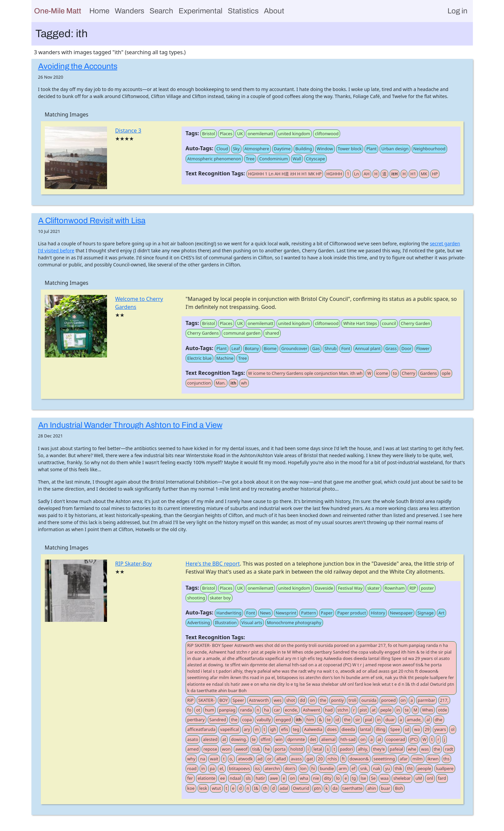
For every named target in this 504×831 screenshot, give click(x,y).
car (277, 710)
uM (419, 778)
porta (280, 749)
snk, (364, 768)
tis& (256, 749)
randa (246, 710)
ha (266, 710)
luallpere (445, 768)
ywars (440, 729)
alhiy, (363, 749)
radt (449, 749)
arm (342, 768)
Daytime (282, 149)
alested (210, 739)
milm (418, 759)
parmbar (427, 700)
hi (313, 768)
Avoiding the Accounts (78, 66)
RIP (413, 588)
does (332, 729)
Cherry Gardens (203, 333)
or (269, 759)
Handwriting (229, 613)
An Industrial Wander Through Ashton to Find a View (130, 425)
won (226, 749)
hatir (260, 778)
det (313, 739)
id (337, 720)
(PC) (414, 739)
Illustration (226, 622)
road (192, 768)
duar (390, 720)
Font (346, 348)
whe (412, 749)
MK (424, 174)
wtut (216, 788)
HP (435, 174)
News (265, 613)
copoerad (396, 739)
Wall (297, 159)
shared (272, 333)
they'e (379, 749)
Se (373, 778)
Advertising (199, 622)
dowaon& (359, 759)
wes (277, 700)
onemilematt (260, 134)
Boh (399, 788)
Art (441, 613)
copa (247, 720)
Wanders (129, 11)
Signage (425, 613)
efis (284, 729)
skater (373, 588)
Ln (357, 174)
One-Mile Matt (58, 11)
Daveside (324, 588)
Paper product (351, 613)
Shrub (330, 348)
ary (247, 729)
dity (327, 778)
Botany (252, 348)
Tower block (350, 149)
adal (284, 788)
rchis (332, 759)
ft (343, 759)
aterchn (272, 768)
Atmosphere (257, 149)
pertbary (196, 720)
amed (193, 749)
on (312, 700)
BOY (224, 700)
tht (410, 768)
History (378, 613)
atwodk (245, 759)
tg (354, 778)
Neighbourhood (429, 149)
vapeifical (229, 729)
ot (198, 710)
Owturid (301, 788)
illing (380, 729)
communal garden (242, 333)
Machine (225, 358)
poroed (388, 700)
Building (304, 149)
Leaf (236, 348)
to (395, 373)
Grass (391, 348)
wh (244, 383)
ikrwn (433, 759)
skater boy (220, 598)
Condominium (274, 159)
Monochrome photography (294, 622)
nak (377, 768)
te (407, 710)
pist (363, 710)
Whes (428, 710)
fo (189, 710)
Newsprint (286, 613)
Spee (395, 729)
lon (304, 768)
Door (406, 348)
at (374, 710)
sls (248, 778)
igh (273, 729)
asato (193, 739)
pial (369, 720)
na (203, 759)
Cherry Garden (415, 323)
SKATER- (207, 700)
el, (222, 768)
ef (354, 768)
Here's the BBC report (213, 564)
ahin (372, 788)
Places (226, 134)
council (389, 323)
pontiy (337, 700)
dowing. (239, 739)
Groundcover (294, 348)
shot (291, 700)
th (265, 788)
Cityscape (316, 159)
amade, (414, 720)
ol (453, 729)
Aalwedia (313, 729)
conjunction (199, 383)
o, (231, 759)
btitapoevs (240, 768)
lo (338, 778)
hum (210, 710)
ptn (317, 788)
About (274, 11)
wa (417, 729)
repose (210, 749)
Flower (423, 348)
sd (407, 729)
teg (296, 729)
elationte (207, 778)
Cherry (408, 373)
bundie (327, 768)
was (425, 749)
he (267, 749)
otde (442, 710)
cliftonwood (327, 134)
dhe (439, 720)
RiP (190, 700)
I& (256, 788)
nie (316, 778)
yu (387, 768)
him (310, 720)
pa (212, 768)
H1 (413, 174)
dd (302, 700)
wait (214, 759)
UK (240, 134)
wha (304, 778)
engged (283, 720)
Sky (236, 149)
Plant (371, 149)
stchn (343, 710)
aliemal (328, 739)
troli (352, 700)
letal (318, 749)
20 (320, 759)
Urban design (395, 149)
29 (427, 729)
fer (190, 778)
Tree (250, 159)
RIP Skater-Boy (133, 564)
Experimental (200, 11)
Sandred (218, 720)
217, (444, 700)
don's (290, 768)
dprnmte (296, 739)
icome (382, 373)
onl (430, 778)
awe (274, 778)
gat (310, 759)
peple (386, 710)
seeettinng (384, 759)
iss (258, 768)
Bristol (209, 134)
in (398, 710)
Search (161, 11)
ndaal (235, 778)
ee (222, 778)
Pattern (309, 613)
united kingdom (294, 134)
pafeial (396, 749)
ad (260, 759)
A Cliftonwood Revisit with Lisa (92, 221)
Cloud (222, 149)
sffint (266, 739)
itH (394, 174)
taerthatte (352, 788)
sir (358, 720)
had (329, 710)
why (191, 759)
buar (386, 788)
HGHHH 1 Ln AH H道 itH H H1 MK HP (285, 174)
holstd (297, 749)
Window (325, 149)
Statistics (243, 11)
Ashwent (311, 710)
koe (191, 788)
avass (296, 759)
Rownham (395, 588)
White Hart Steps (360, 323)
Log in (458, 11)
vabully (264, 720)
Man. (221, 383)
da (335, 788)
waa (384, 778)
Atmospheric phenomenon (214, 159)
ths (447, 759)
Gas (316, 348)
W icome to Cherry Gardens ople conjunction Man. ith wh (305, 373)
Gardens (429, 373)
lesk (203, 788)
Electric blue (199, 358)
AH (367, 174)
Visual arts (252, 622)
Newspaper (401, 613)
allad (281, 759)
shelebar (402, 778)
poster (427, 588)
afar (404, 759)
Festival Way (350, 588)
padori (346, 749)
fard (442, 778)
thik (398, 768)
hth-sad (348, 739)
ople (446, 373)
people (424, 768)
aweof (242, 749)
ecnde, (292, 710)
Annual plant (368, 348)
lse (363, 778)
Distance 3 (128, 131)
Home (99, 11)
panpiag (227, 710)
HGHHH (334, 174)
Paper (327, 613)
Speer (238, 700)
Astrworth (259, 700)
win (279, 739)
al (428, 720)
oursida (369, 700)
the (323, 700)
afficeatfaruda (201, 729)
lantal (366, 729)
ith (233, 383)
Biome (270, 348)
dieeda (348, 729)
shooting (196, 598)
